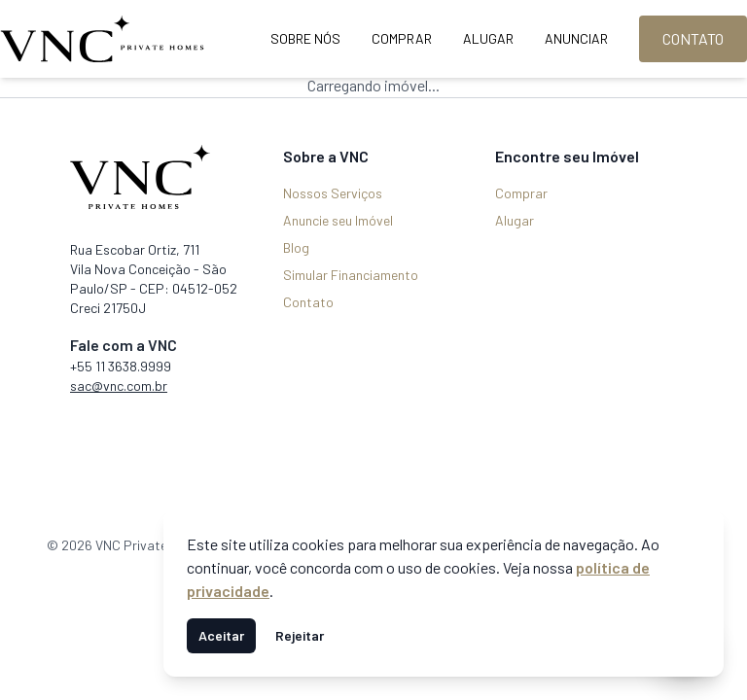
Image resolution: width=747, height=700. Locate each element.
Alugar (488, 38)
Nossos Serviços (333, 193)
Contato (693, 38)
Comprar (402, 38)
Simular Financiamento (351, 275)
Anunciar (576, 38)
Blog (296, 247)
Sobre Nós (305, 38)
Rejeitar (300, 635)
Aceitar (221, 635)
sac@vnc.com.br (119, 385)
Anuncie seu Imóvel (338, 220)
